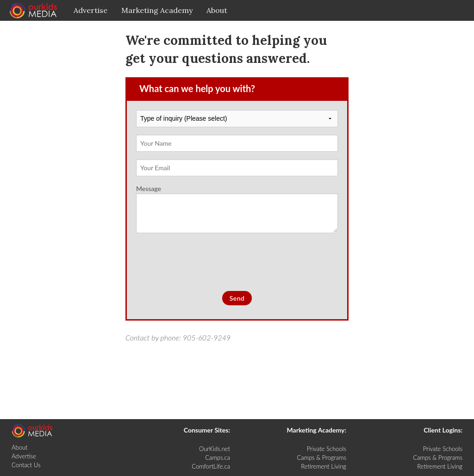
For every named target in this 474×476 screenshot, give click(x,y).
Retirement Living (324, 466)
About (217, 10)
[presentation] (206, 268)
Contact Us (26, 465)
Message (237, 209)
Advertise (90, 10)
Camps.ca (218, 457)
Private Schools (327, 449)
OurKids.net (215, 449)
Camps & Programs (321, 457)
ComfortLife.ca (211, 466)
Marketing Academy (157, 10)
